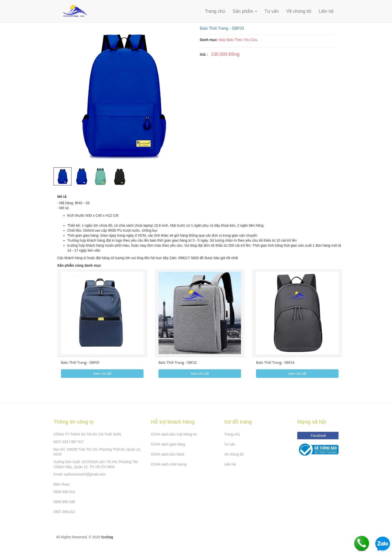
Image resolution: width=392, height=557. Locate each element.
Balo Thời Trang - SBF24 (275, 362)
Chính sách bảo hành (168, 454)
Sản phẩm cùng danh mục (79, 265)
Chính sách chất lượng (169, 464)
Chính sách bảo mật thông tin (174, 434)
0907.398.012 (64, 512)
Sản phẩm (245, 11)
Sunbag (107, 537)
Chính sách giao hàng (168, 444)
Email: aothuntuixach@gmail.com (79, 474)
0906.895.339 (64, 502)
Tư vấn (272, 11)
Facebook (318, 436)
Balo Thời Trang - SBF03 (222, 28)
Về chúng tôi (299, 11)
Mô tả (62, 197)
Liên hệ (326, 11)
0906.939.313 (64, 492)
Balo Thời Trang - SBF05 (80, 362)
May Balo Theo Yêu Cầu (238, 40)
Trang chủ (215, 11)
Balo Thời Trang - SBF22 (178, 362)
